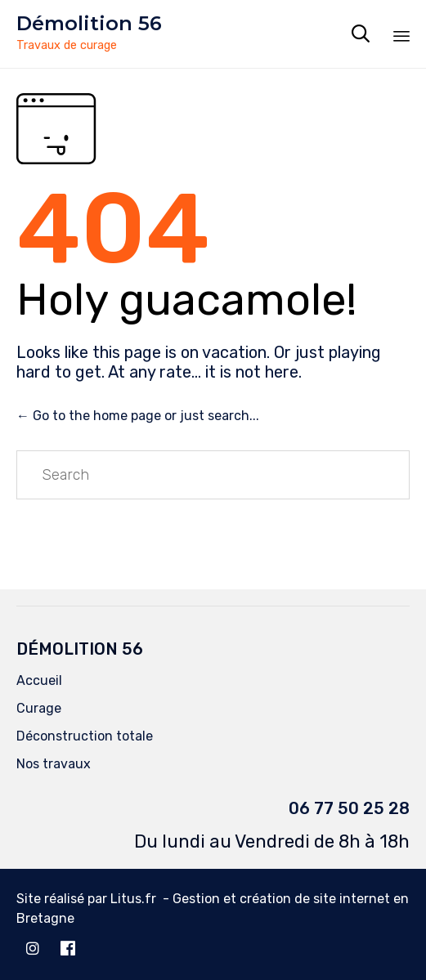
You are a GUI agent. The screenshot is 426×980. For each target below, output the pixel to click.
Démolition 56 (89, 24)
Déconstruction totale (85, 736)
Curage (39, 708)
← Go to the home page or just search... (138, 416)
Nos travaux (54, 764)
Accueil (39, 680)
